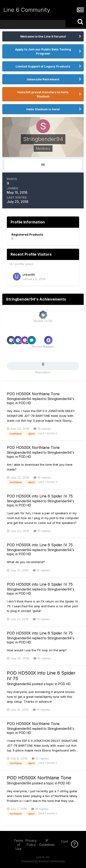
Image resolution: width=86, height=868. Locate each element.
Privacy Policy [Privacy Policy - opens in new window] (31, 843)
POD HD (25, 403)
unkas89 (29, 275)
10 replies (42, 429)
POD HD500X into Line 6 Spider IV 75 (40, 496)
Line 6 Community (27, 10)
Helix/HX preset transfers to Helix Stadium (43, 94)
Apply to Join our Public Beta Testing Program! (43, 51)
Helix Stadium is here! (43, 109)
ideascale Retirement (43, 79)
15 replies (42, 531)
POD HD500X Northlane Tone (33, 394)
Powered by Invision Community (43, 861)
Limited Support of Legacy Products (43, 66)
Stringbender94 (19, 399)
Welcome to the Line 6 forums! (43, 36)
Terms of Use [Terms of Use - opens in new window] (18, 845)
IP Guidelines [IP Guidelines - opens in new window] (47, 843)
